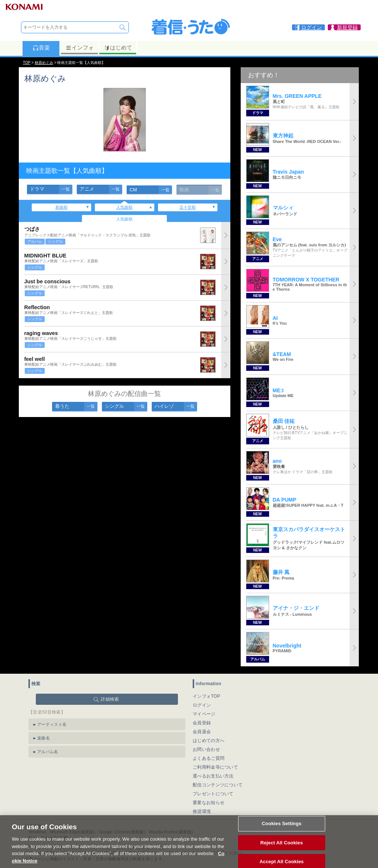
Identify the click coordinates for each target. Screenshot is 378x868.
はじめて (118, 48)
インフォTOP (207, 696)
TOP (27, 63)
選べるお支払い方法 (213, 776)
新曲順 (61, 207)
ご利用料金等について (215, 767)
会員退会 (202, 732)
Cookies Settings (282, 832)
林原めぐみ (44, 63)
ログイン (202, 705)
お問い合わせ (206, 749)
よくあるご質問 (209, 758)
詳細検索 (110, 699)
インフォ (80, 48)
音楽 (41, 48)
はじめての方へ (209, 741)
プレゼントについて (213, 794)
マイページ (204, 714)
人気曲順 (124, 207)
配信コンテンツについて (218, 785)
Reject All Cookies (281, 852)
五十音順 (188, 207)
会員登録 (202, 723)
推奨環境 (202, 811)
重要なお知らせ (209, 803)
